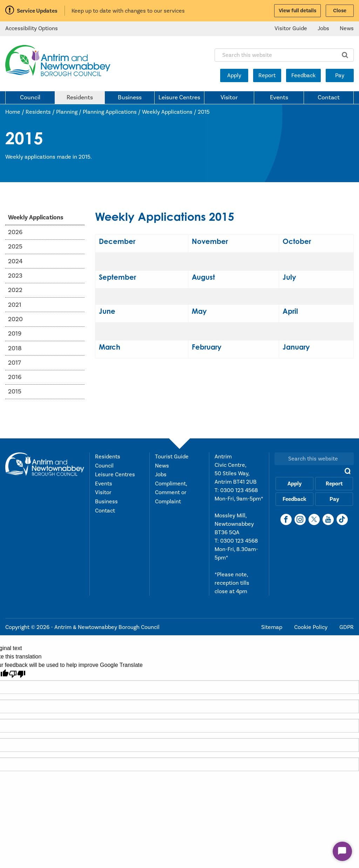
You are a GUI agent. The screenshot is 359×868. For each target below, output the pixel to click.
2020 (15, 319)
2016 (15, 377)
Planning (67, 112)
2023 (15, 276)
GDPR (347, 627)
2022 (15, 290)
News (347, 28)
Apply (234, 75)
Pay (340, 75)
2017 (15, 363)
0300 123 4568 (239, 490)
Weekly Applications (167, 112)
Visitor (229, 98)
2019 (15, 334)
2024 (15, 261)
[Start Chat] (342, 851)
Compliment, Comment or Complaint (171, 493)
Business (130, 98)
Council (30, 98)
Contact (329, 98)
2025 (15, 247)
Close (340, 11)
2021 (15, 305)
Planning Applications (110, 112)
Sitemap (272, 627)
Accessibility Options (32, 28)
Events (279, 98)
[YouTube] (328, 519)
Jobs (323, 28)
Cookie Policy (311, 627)
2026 (15, 232)
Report (267, 75)
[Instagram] (300, 519)
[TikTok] (342, 519)
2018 (15, 348)
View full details (297, 11)
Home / (15, 112)
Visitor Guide (291, 28)
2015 (204, 112)
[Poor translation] (17, 674)
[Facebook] (286, 519)
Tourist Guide (172, 457)
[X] (314, 519)
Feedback (303, 75)
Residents (80, 98)
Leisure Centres (179, 98)
